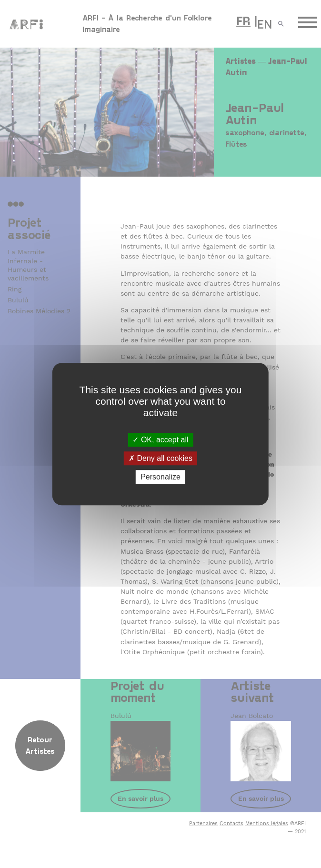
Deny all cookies (160, 458)
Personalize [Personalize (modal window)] (160, 477)
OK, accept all (160, 440)
